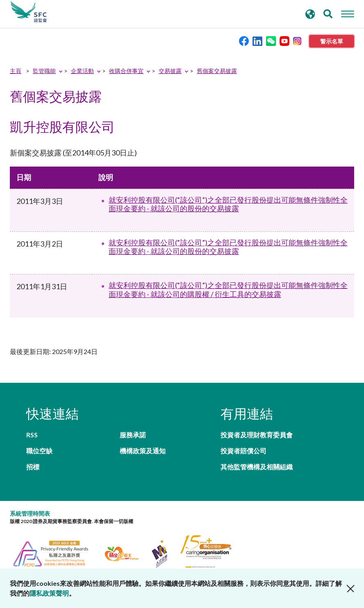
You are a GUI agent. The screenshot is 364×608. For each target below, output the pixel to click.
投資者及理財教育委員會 (257, 435)
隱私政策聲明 (49, 593)
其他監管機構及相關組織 (257, 467)
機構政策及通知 (143, 451)
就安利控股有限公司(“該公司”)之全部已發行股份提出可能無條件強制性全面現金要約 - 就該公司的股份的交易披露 (228, 204)
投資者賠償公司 (243, 451)
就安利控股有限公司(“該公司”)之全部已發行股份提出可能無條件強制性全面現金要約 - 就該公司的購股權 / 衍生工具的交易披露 (228, 290)
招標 (33, 467)
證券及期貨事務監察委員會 (29, 12)
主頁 (16, 71)
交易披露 (170, 71)
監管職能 (44, 71)
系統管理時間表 (30, 513)
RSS (32, 435)
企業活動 (82, 71)
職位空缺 (39, 451)
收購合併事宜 (126, 71)
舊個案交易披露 (217, 71)
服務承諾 (133, 435)
